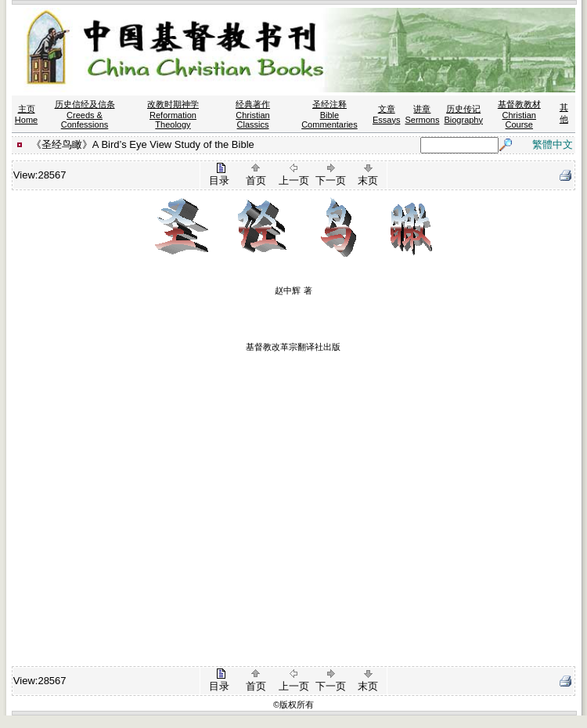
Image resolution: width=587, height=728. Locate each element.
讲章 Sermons (422, 114)
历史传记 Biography (463, 114)
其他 (564, 113)
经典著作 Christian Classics (253, 114)
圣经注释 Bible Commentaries (330, 114)
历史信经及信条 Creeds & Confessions (85, 114)
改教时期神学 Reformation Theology (173, 114)
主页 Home (26, 114)
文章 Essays (386, 114)
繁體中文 (553, 144)
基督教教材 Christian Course (519, 114)
